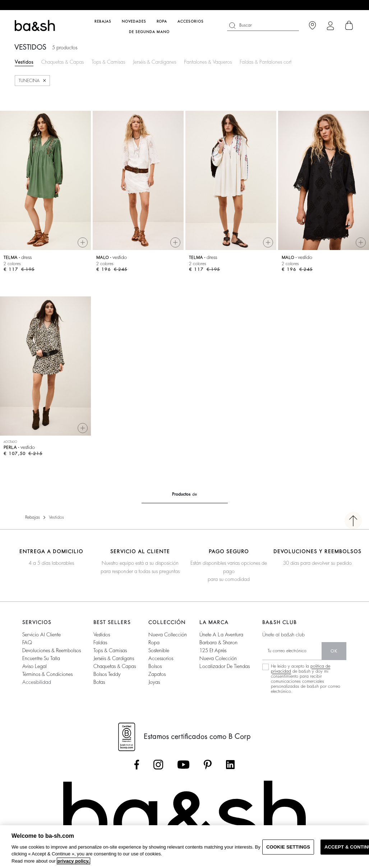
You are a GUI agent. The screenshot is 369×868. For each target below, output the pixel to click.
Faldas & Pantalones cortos (268, 62)
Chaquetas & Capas (63, 62)
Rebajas (33, 517)
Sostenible (159, 650)
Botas (99, 682)
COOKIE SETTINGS (288, 847)
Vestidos (24, 62)
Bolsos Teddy (107, 674)
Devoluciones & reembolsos (52, 650)
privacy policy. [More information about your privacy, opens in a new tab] (73, 861)
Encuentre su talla (41, 658)
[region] (184, 847)
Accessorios (161, 658)
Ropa (154, 642)
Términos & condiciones (47, 674)
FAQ (27, 642)
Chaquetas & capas (115, 666)
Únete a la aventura (221, 635)
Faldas (100, 642)
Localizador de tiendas (225, 666)
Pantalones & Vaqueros (208, 62)
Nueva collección (168, 635)
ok (334, 651)
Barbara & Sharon (218, 642)
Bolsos (155, 666)
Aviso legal (34, 666)
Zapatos (157, 674)
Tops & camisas (110, 650)
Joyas (154, 682)
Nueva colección (218, 658)
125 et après (213, 650)
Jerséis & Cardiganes (154, 62)
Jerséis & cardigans (114, 658)
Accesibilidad (37, 682)
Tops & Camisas (108, 62)
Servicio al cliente (41, 635)
